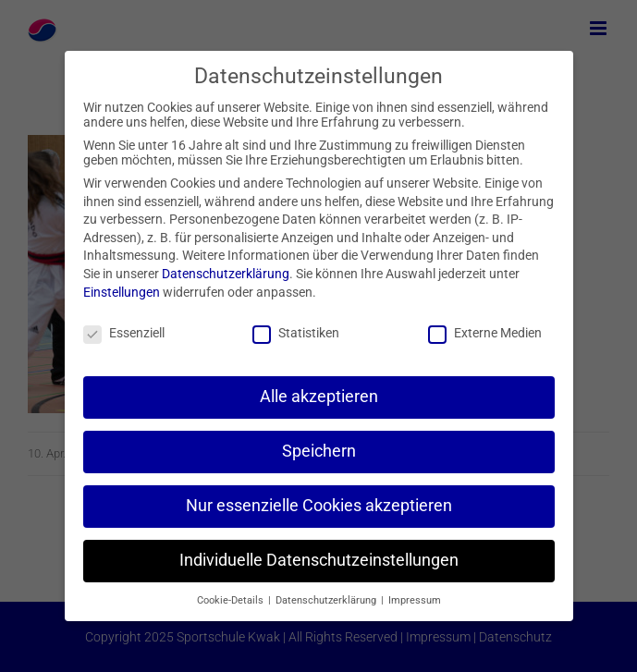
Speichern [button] (319, 451)
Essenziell (124, 333)
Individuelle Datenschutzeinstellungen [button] (319, 560)
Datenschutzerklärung (226, 274)
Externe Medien (485, 333)
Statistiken (296, 333)
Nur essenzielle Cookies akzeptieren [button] (319, 506)
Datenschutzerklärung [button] (327, 600)
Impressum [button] (415, 600)
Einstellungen (122, 292)
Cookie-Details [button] (232, 600)
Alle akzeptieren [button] (319, 397)
